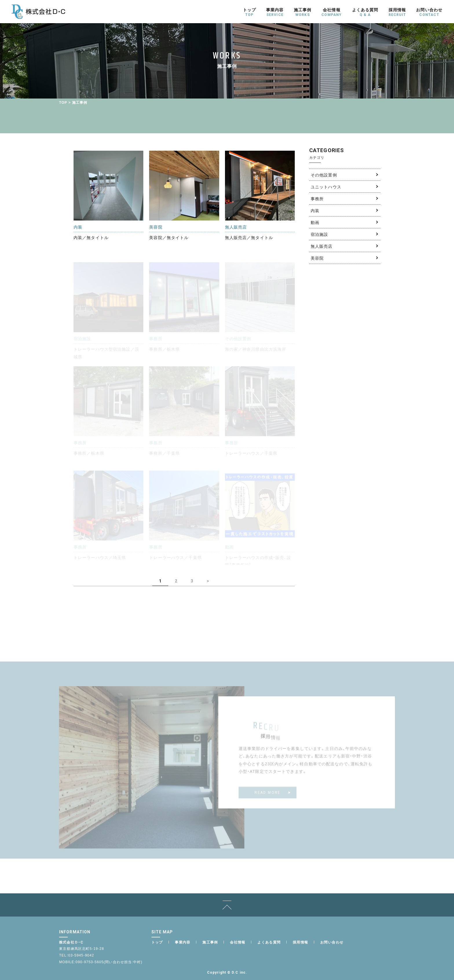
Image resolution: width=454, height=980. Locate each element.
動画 (315, 222)
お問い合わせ (332, 942)
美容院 (317, 258)
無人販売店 (322, 246)
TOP (63, 102)
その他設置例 (324, 175)
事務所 (317, 198)
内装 (315, 210)
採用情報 (301, 942)
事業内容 (183, 942)
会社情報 (238, 942)
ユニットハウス (326, 187)
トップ (157, 942)
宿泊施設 (319, 234)
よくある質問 (269, 942)
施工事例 (210, 942)
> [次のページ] (208, 581)
